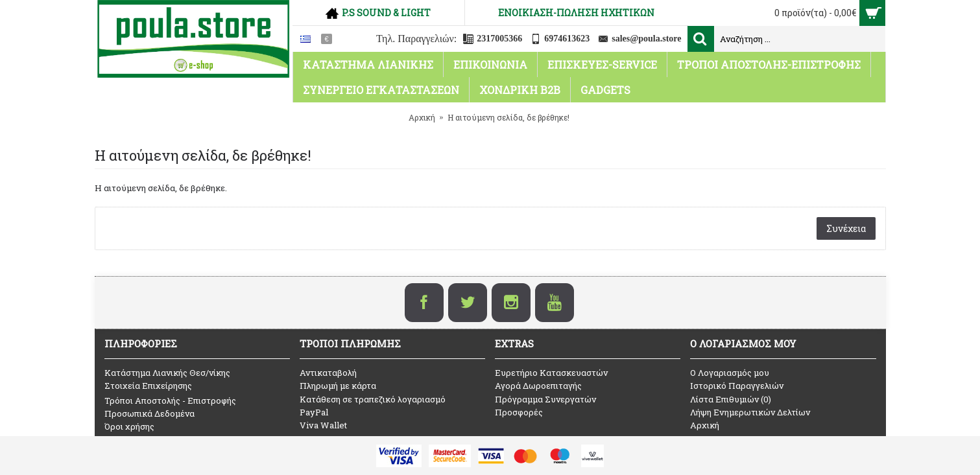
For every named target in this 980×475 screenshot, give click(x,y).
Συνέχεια (846, 228)
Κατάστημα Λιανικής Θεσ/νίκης (167, 373)
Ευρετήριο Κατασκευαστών (551, 373)
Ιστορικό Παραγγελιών (737, 386)
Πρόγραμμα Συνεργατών (545, 399)
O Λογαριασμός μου (730, 373)
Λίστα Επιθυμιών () (731, 399)
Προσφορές (519, 412)
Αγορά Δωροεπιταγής (538, 386)
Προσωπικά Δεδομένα (149, 413)
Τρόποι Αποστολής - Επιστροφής (170, 400)
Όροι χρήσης (129, 426)
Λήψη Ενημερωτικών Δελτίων (750, 412)
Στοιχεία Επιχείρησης (148, 386)
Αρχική (705, 425)
